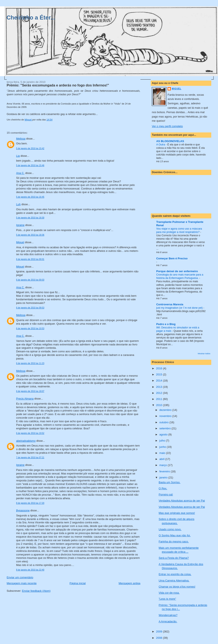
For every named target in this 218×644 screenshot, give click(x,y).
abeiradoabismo (26, 441)
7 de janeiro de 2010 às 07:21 (30, 458)
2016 (159, 368)
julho (163, 441)
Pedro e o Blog (166, 324)
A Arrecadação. (168, 621)
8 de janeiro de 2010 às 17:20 (30, 503)
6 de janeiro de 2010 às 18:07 (30, 391)
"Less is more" (167, 599)
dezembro (166, 410)
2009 (159, 632)
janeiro (164, 477)
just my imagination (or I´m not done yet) (180, 308)
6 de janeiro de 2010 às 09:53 (30, 308)
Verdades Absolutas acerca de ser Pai (182, 501)
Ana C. (20, 173)
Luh (18, 204)
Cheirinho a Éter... (31, 18)
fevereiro (165, 471)
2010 (159, 405)
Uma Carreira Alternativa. (174, 581)
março (164, 465)
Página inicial (78, 583)
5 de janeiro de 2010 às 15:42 (30, 148)
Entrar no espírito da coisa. (175, 574)
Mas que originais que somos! (177, 513)
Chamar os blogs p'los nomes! (177, 587)
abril (162, 459)
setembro (165, 428)
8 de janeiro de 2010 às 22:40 (30, 570)
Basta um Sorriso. (170, 482)
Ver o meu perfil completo (167, 126)
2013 (159, 387)
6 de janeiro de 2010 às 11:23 (30, 363)
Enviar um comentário (20, 577)
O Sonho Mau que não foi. (175, 535)
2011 (159, 399)
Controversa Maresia (170, 304)
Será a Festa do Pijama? (174, 558)
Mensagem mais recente (22, 583)
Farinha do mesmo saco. (174, 541)
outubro (164, 422)
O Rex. (163, 488)
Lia (18, 156)
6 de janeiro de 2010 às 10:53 (30, 329)
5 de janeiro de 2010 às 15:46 (30, 165)
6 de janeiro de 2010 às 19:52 (30, 433)
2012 (159, 393)
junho (163, 447)
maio (163, 453)
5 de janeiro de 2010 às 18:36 (30, 235)
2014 (159, 381)
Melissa (21, 139)
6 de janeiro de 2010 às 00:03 (30, 280)
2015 (159, 374)
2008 (159, 638)
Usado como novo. (170, 529)
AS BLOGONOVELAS (170, 141)
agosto (164, 434)
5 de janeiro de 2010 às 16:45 (30, 197)
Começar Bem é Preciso (172, 258)
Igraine (20, 225)
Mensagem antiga (129, 583)
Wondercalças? (168, 615)
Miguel (20, 242)
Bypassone (23, 510)
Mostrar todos (204, 353)
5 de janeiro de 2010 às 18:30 (30, 218)
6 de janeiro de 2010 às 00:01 (30, 259)
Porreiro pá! (166, 494)
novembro (166, 416)
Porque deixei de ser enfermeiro (177, 271)
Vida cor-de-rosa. (169, 593)
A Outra (161, 145)
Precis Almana (25, 399)
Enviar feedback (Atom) (36, 591)
